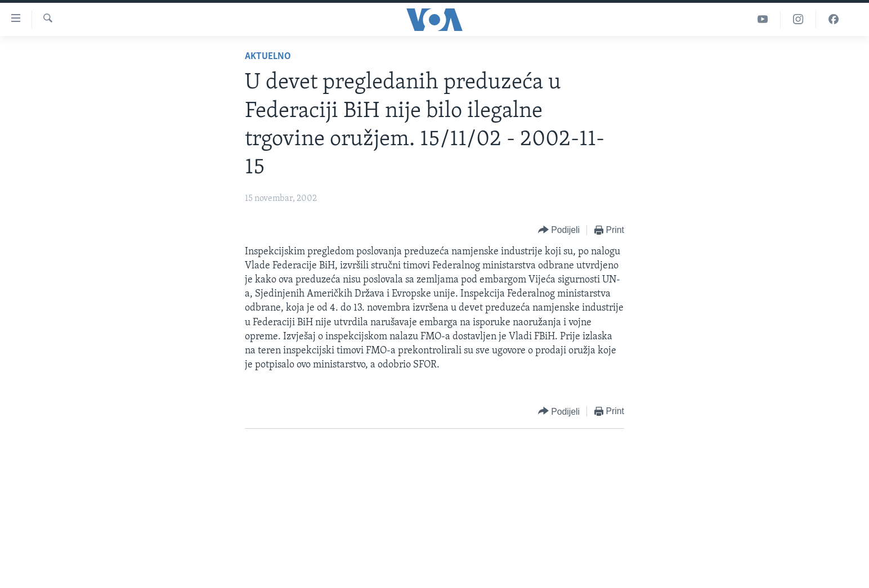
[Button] (559, 230)
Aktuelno (268, 57)
